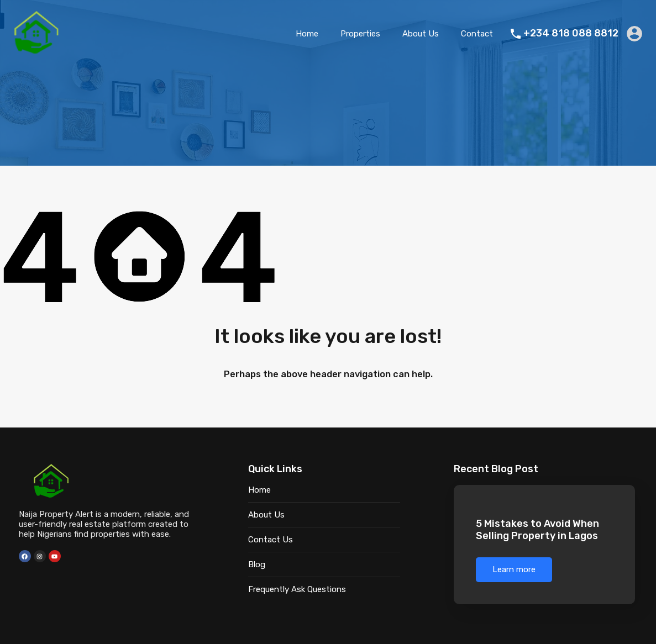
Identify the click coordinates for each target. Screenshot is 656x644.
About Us (421, 34)
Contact (477, 34)
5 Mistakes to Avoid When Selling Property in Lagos (537, 531)
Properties (360, 34)
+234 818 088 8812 (571, 33)
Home (307, 34)
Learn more (514, 571)
